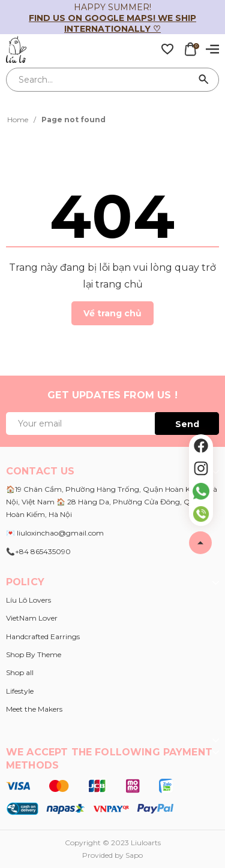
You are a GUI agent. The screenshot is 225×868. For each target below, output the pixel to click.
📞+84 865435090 (38, 551)
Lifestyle (20, 691)
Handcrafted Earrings (43, 636)
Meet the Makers (34, 709)
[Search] (204, 80)
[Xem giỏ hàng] (190, 49)
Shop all (20, 672)
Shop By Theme (34, 654)
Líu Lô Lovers (28, 600)
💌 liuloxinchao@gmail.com (55, 533)
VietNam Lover (32, 618)
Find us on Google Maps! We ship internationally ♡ (112, 23)
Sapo (134, 855)
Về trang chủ (112, 313)
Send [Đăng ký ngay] (187, 424)
